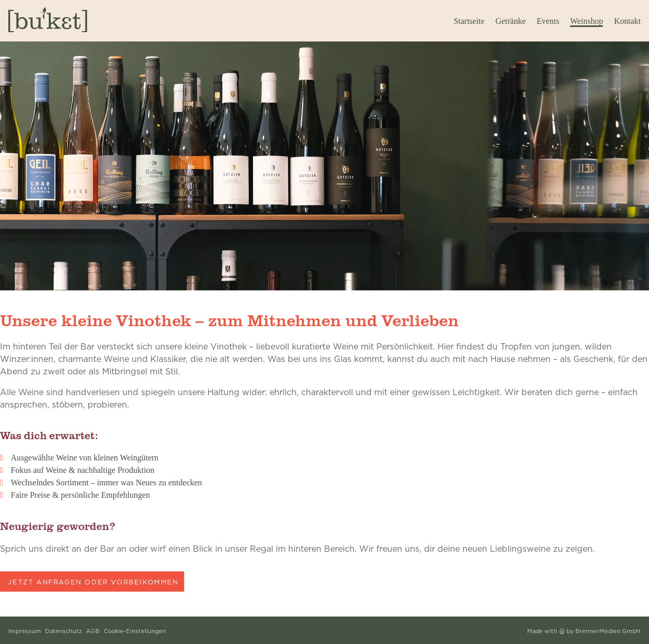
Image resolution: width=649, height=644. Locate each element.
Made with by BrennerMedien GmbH (584, 631)
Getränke (511, 21)
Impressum (25, 631)
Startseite (469, 21)
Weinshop (587, 21)
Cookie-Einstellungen (135, 631)
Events (548, 21)
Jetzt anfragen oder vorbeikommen (93, 582)
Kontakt (627, 21)
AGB (93, 631)
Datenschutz (64, 631)
